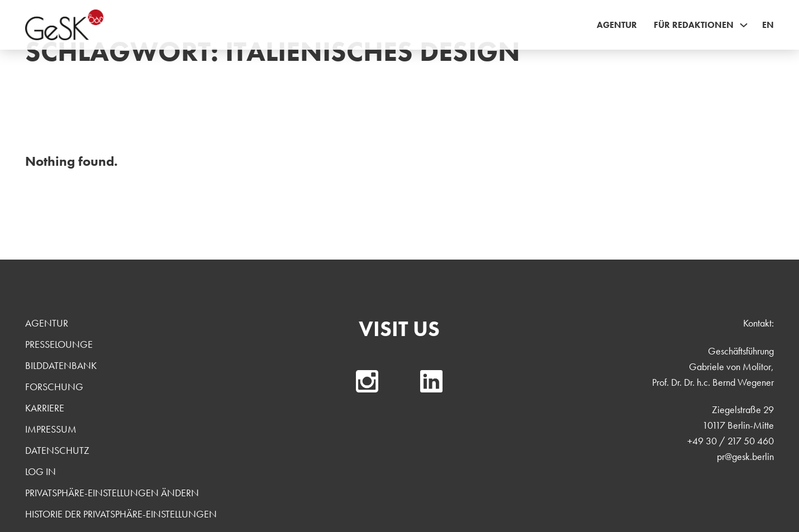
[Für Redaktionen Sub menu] (744, 25)
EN (768, 25)
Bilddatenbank (61, 365)
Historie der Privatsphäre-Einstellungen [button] (121, 514)
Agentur (617, 25)
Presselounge (59, 344)
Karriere (45, 408)
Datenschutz (57, 450)
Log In (41, 471)
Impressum (51, 429)
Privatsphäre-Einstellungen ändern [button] (112, 493)
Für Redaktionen (694, 25)
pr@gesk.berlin (745, 456)
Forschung (54, 387)
